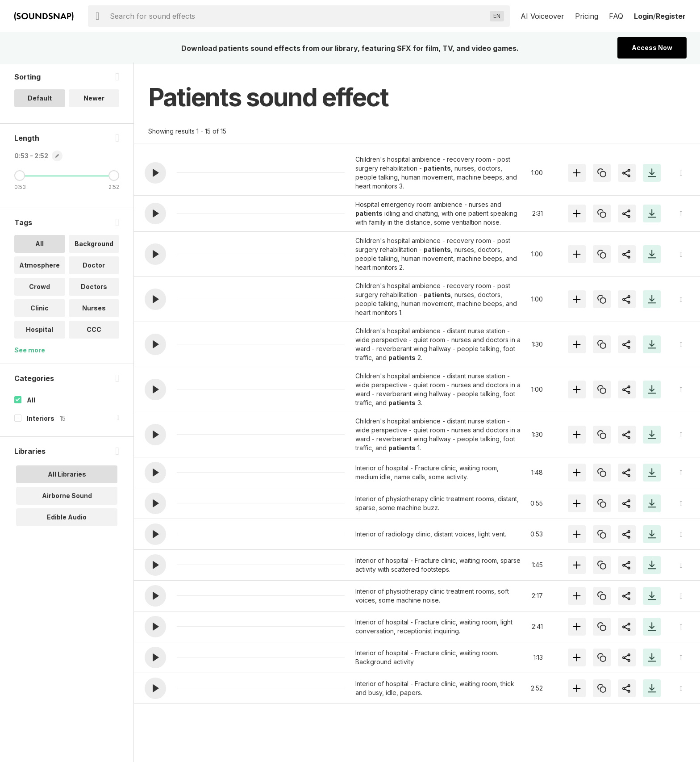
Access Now (652, 48)
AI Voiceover (542, 16)
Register (671, 16)
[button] (155, 173)
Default (40, 100)
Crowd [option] (40, 288)
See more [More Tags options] (30, 352)
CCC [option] (94, 331)
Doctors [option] (94, 288)
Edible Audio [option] (67, 519)
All (31, 402)
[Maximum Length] (114, 177)
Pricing (587, 16)
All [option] (40, 245)
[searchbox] (298, 16)
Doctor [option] (94, 267)
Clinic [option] (40, 310)
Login (644, 16)
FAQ (616, 16)
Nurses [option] (94, 310)
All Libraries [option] (67, 476)
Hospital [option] (40, 331)
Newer (94, 100)
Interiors (41, 420)
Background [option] (94, 245)
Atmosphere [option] (40, 267)
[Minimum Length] (20, 177)
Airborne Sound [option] (67, 497)
